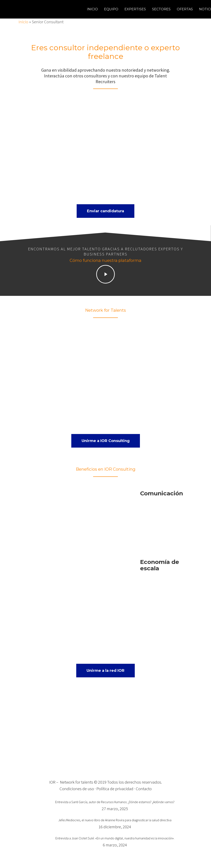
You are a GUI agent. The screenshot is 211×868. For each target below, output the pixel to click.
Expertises (135, 9)
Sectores (161, 9)
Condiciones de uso (77, 789)
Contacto (144, 789)
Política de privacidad (115, 789)
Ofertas (185, 9)
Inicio (92, 9)
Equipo (111, 9)
